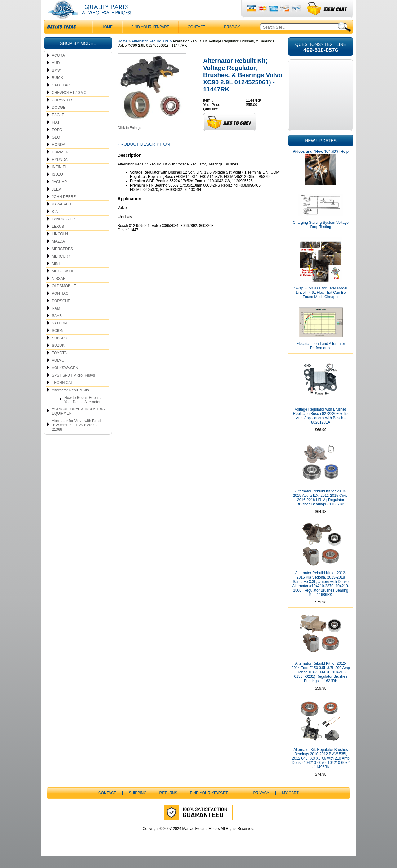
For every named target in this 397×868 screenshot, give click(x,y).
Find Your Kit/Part (150, 39)
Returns (168, 805)
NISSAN (59, 291)
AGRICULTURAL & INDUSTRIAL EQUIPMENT (79, 424)
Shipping (138, 805)
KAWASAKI (61, 217)
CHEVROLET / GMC (69, 105)
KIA (55, 224)
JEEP (56, 202)
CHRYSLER (62, 112)
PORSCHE (61, 313)
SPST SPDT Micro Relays (73, 388)
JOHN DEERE (64, 209)
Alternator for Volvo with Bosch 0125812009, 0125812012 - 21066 (77, 438)
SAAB (57, 328)
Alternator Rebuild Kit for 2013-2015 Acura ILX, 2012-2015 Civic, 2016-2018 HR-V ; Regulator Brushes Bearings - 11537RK (321, 510)
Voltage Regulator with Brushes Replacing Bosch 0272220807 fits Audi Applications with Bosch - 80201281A (321, 428)
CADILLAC (61, 98)
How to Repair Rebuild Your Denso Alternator (83, 412)
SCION (58, 343)
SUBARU (60, 350)
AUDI (56, 75)
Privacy (232, 39)
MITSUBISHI (62, 284)
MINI (56, 276)
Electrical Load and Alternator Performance (321, 358)
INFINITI (59, 179)
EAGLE (58, 127)
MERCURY (61, 269)
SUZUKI (59, 358)
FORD (57, 142)
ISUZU (57, 187)
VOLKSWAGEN (65, 380)
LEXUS (58, 239)
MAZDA (58, 254)
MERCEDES (62, 261)
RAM (56, 321)
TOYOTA (59, 365)
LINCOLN (60, 246)
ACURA (58, 68)
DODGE (59, 120)
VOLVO (58, 373)
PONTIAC (60, 306)
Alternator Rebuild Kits (70, 403)
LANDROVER (63, 231)
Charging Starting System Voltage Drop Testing (321, 237)
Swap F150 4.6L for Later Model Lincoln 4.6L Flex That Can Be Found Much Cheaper (321, 305)
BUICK (58, 90)
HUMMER (60, 165)
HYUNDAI (60, 172)
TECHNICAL (62, 395)
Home (123, 54)
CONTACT (196, 39)
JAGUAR (59, 194)
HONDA (58, 157)
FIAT (56, 135)
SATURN (59, 336)
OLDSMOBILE (64, 298)
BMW (56, 83)
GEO (56, 150)
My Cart (290, 805)
